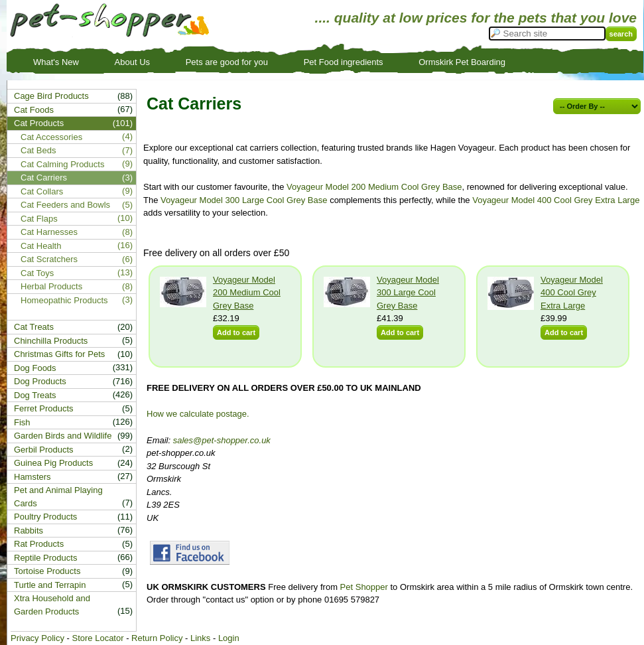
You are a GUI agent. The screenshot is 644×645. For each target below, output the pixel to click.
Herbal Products (51, 286)
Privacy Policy (37, 638)
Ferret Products (44, 408)
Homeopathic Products (64, 300)
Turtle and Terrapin (50, 585)
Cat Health (41, 246)
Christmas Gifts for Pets (59, 354)
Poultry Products (45, 517)
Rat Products (39, 544)
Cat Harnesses (49, 232)
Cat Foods (34, 110)
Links (200, 638)
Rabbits (29, 531)
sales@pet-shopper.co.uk (222, 440)
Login (229, 638)
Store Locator (97, 638)
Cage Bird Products (51, 96)
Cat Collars (42, 191)
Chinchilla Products (51, 341)
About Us (132, 62)
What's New (56, 62)
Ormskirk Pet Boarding (462, 62)
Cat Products (39, 123)
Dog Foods (35, 368)
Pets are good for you (227, 62)
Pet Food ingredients (344, 62)
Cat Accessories (51, 137)
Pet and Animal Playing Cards (58, 497)
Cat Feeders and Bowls (65, 205)
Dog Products (40, 381)
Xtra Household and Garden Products (52, 605)
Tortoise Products (47, 571)
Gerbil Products (44, 450)
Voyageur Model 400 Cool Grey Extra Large (556, 200)
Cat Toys (37, 273)
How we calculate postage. (198, 414)
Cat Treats (34, 327)
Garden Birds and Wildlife (63, 436)
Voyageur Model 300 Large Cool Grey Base (244, 200)
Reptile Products (45, 558)
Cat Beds (38, 150)
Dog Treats (35, 395)
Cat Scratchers (49, 259)
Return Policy (157, 638)
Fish (22, 422)
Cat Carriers (44, 178)
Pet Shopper (364, 587)
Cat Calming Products (62, 164)
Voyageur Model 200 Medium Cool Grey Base (374, 187)
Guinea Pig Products (53, 463)
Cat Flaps (39, 219)
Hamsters (32, 477)
